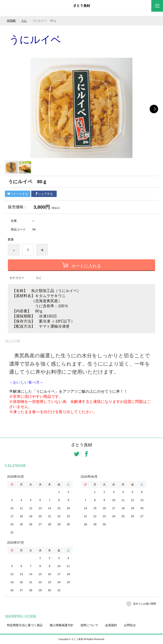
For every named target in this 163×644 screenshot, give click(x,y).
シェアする (44, 194)
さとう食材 (81, 6)
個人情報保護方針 (62, 625)
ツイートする (18, 194)
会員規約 (111, 625)
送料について (89, 625)
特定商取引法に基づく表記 (25, 625)
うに (24, 21)
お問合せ (130, 625)
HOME (11, 21)
